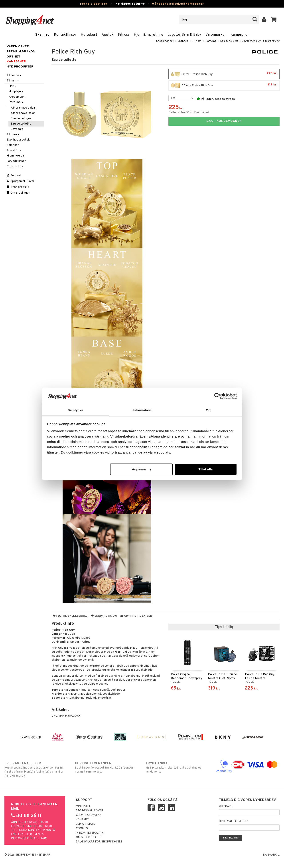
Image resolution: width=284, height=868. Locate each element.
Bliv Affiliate (85, 824)
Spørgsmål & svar (20, 181)
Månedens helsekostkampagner (178, 4)
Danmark (271, 855)
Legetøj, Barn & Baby (184, 35)
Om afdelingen (18, 193)
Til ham (197, 41)
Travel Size (14, 150)
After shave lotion (23, 113)
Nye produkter (20, 67)
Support (14, 175)
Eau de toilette (229, 41)
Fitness (124, 35)
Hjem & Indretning (148, 35)
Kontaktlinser (65, 35)
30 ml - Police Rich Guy (224, 74)
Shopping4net (165, 41)
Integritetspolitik (90, 833)
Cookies (82, 828)
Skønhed (42, 35)
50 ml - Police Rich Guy (224, 85)
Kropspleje (18, 97)
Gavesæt (17, 129)
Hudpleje (16, 92)
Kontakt (82, 820)
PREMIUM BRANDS (21, 52)
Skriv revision (104, 616)
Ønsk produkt (18, 187)
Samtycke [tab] (76, 410)
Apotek (108, 35)
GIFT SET (13, 57)
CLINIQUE (15, 166)
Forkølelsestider (94, 4)
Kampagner (240, 35)
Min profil (83, 806)
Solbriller (13, 145)
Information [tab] (142, 410)
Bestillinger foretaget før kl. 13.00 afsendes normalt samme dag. (107, 767)
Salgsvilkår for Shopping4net (99, 842)
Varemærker (216, 35)
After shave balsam (24, 108)
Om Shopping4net (89, 837)
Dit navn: (226, 806)
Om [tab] (208, 410)
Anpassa (141, 469)
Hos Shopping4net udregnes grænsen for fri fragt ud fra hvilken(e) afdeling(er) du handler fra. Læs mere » (36, 769)
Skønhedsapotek (18, 140)
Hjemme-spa (15, 156)
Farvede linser (16, 161)
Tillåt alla (205, 469)
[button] (274, 20)
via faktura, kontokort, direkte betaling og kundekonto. (177, 767)
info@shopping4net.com (29, 838)
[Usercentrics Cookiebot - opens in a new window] (218, 396)
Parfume (211, 41)
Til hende (14, 75)
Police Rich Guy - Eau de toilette (261, 41)
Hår (13, 86)
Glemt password (88, 815)
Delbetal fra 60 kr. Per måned (189, 112)
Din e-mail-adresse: (233, 821)
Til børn (13, 134)
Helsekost (89, 35)
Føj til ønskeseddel (70, 616)
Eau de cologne (21, 118)
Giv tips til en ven (136, 616)
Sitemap (44, 855)
